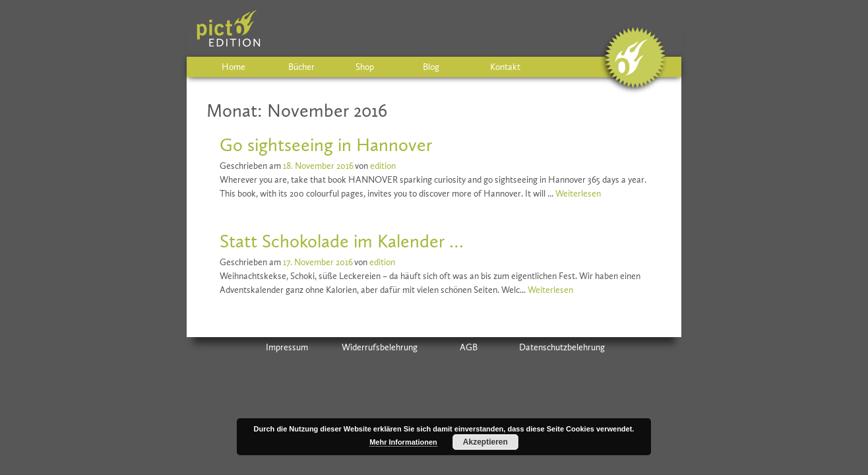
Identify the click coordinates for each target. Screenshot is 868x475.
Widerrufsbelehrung (380, 347)
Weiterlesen (578, 194)
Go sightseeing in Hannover (326, 145)
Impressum (287, 347)
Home (233, 67)
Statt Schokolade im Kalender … (342, 241)
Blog (431, 67)
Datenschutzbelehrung (562, 347)
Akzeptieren (485, 442)
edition (383, 166)
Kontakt (505, 67)
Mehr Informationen (403, 442)
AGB (469, 347)
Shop (365, 67)
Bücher (301, 67)
